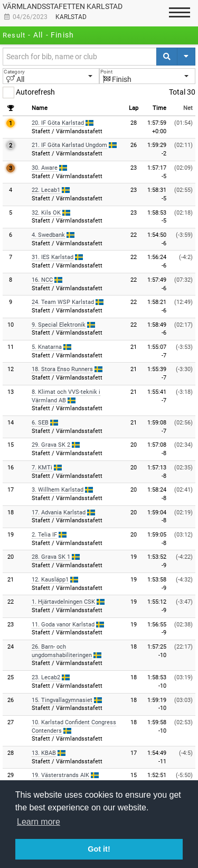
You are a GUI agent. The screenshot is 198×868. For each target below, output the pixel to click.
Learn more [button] (39, 822)
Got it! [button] (99, 849)
